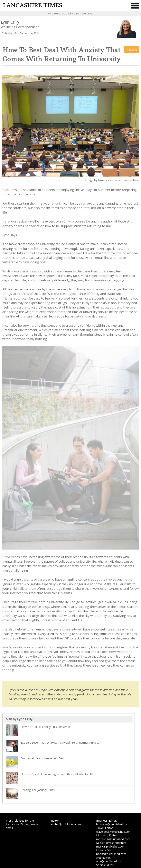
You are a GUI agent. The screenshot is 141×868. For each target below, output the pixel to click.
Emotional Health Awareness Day (35, 762)
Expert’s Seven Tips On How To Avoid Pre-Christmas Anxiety (53, 746)
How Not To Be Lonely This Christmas (38, 730)
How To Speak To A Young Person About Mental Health (50, 778)
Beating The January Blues (31, 794)
